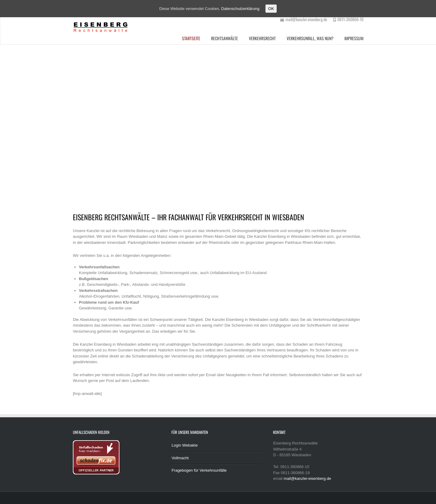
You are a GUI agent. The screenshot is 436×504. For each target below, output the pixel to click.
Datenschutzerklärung (240, 9)
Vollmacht (180, 458)
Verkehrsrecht (262, 38)
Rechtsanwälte (225, 38)
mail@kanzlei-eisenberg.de (307, 478)
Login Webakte (185, 445)
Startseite (191, 38)
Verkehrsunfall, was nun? (310, 38)
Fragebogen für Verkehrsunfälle (199, 470)
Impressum (354, 38)
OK (271, 9)
